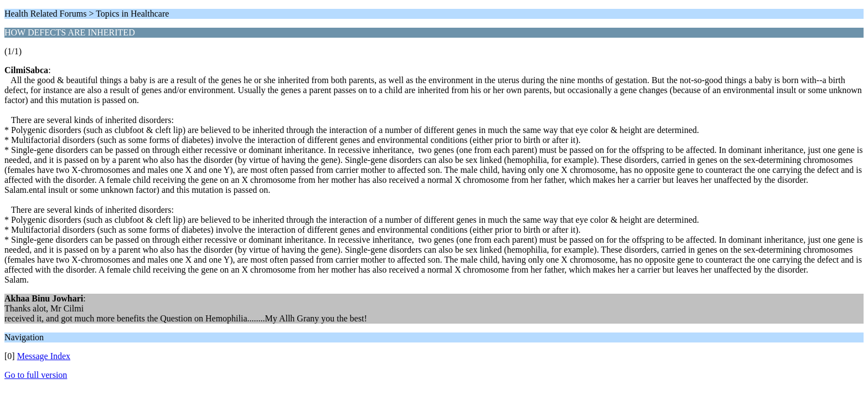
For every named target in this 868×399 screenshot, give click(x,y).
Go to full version (36, 375)
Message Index (44, 356)
